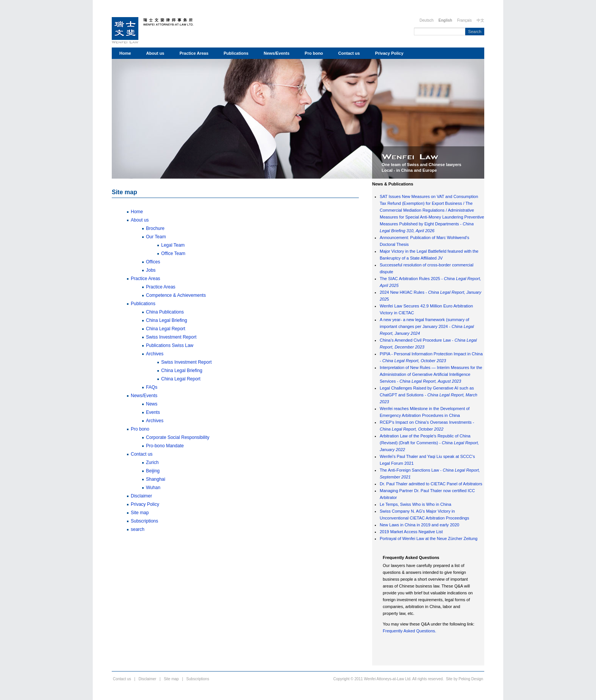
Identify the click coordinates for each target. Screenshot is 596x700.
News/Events (277, 53)
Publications (236, 53)
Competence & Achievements (176, 295)
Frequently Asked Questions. (410, 631)
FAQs (152, 387)
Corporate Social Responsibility (178, 437)
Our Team (156, 237)
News (152, 404)
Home (125, 53)
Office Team (173, 253)
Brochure (155, 228)
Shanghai (156, 479)
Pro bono (314, 53)
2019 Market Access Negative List (411, 532)
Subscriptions (144, 521)
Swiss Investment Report (171, 337)
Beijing (153, 471)
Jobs (151, 270)
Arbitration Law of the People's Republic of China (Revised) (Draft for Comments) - (429, 443)
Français (464, 20)
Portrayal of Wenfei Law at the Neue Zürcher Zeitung (429, 538)
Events (153, 412)
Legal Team (173, 245)
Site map (124, 192)
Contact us (349, 53)
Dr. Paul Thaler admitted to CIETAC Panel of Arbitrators (431, 484)
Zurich (152, 462)
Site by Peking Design (464, 679)
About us (155, 53)
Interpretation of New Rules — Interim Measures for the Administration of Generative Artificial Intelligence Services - (431, 374)
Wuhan (153, 488)
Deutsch (427, 20)
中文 (480, 20)
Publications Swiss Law (170, 345)
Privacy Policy (389, 53)
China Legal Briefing (166, 320)
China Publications (165, 312)
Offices (153, 262)
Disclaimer (141, 496)
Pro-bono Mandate (165, 446)
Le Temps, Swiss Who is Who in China (415, 504)
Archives (155, 354)
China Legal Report (166, 329)
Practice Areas (194, 53)
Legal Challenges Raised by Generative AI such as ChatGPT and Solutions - (429, 395)
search (138, 529)
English (445, 20)
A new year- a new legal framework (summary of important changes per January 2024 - (427, 326)
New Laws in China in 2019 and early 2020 (419, 525)
